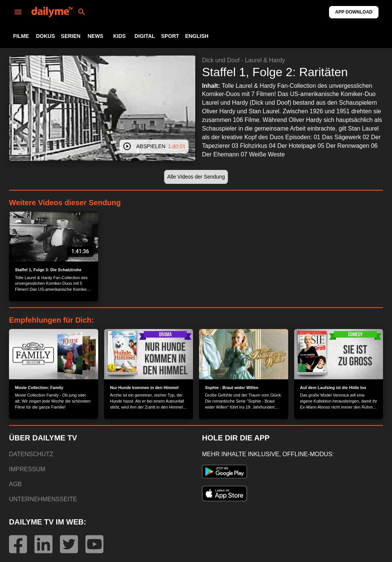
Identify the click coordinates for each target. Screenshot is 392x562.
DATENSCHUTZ (31, 454)
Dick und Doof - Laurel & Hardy (243, 60)
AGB (15, 484)
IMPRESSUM (27, 469)
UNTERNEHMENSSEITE (43, 499)
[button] (196, 177)
